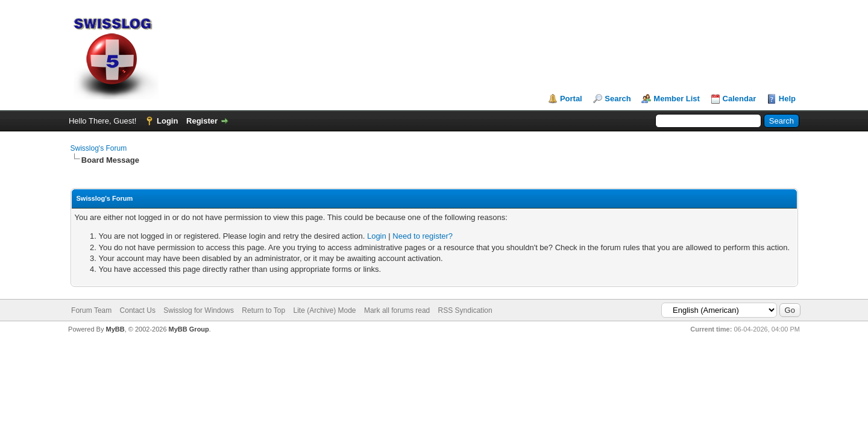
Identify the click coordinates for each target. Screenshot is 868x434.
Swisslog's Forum (99, 148)
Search (618, 99)
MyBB (115, 329)
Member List (677, 99)
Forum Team (91, 310)
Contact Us (138, 310)
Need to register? (423, 236)
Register (202, 121)
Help (787, 99)
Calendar (740, 99)
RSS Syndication (465, 310)
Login (167, 121)
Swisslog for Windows (199, 310)
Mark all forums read (397, 310)
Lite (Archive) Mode (325, 310)
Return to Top (263, 310)
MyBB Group (189, 329)
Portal (571, 99)
